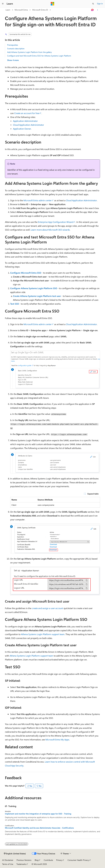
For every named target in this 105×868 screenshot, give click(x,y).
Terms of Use (8, 864)
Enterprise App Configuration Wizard (56, 222)
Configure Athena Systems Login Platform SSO (34, 288)
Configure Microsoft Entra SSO (26, 273)
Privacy (59, 860)
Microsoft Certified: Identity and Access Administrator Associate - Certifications (39, 828)
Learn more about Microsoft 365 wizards (50, 230)
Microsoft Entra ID (40, 10)
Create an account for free (27, 113)
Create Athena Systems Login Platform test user (37, 296)
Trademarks (21, 864)
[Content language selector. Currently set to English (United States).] (15, 854)
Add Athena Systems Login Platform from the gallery (29, 52)
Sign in (100, 4)
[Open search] (93, 4)
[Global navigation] (3, 4)
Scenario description (16, 49)
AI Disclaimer (8, 860)
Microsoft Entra (21, 10)
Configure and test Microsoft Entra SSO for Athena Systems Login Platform (39, 56)
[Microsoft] (53, 4)
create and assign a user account (47, 608)
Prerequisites (13, 45)
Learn (8, 10)
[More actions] (98, 10)
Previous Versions (24, 860)
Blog (37, 860)
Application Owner (22, 129)
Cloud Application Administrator (28, 125)
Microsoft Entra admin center (38, 200)
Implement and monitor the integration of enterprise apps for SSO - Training (38, 814)
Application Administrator (25, 121)
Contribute (48, 860)
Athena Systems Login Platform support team (43, 634)
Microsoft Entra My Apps (57, 740)
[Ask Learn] (92, 10)
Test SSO (15, 304)
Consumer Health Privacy (78, 860)
